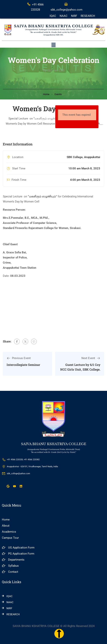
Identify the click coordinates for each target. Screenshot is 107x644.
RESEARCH (88, 16)
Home (46, 94)
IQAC (53, 16)
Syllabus (10, 566)
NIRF (74, 16)
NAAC (64, 16)
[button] (53, 45)
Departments (13, 560)
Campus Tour (10, 538)
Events (58, 94)
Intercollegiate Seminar (23, 365)
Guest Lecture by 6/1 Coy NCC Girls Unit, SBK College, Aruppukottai (80, 369)
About (6, 526)
